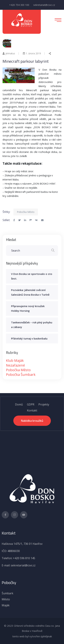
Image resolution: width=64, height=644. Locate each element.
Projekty (44, 404)
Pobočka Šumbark (21, 375)
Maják (6, 605)
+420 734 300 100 (19, 5)
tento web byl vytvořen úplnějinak (32, 636)
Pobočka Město (26, 212)
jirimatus (9, 53)
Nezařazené (15, 365)
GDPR (31, 404)
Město (6, 599)
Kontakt (32, 410)
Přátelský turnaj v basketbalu (29, 338)
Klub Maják (15, 360)
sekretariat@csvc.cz (44, 5)
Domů (19, 404)
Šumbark (8, 593)
